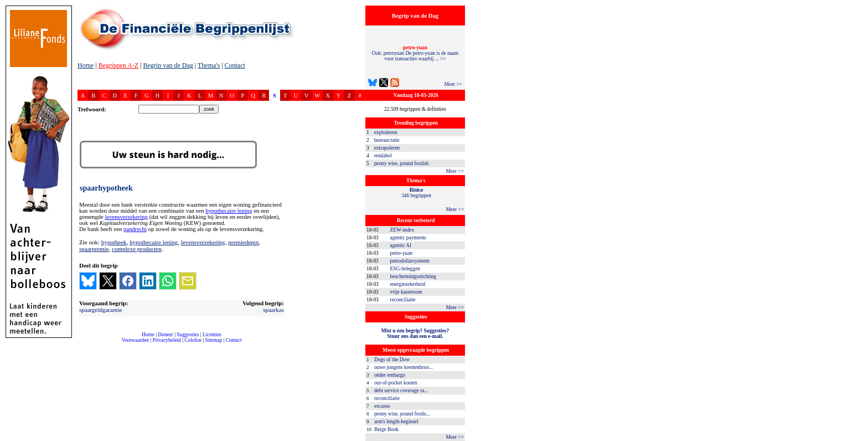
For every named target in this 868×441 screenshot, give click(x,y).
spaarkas (273, 310)
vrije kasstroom (406, 292)
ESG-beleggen (405, 269)
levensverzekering (126, 217)
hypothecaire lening (229, 211)
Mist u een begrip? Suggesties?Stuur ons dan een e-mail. (415, 334)
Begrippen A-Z (118, 65)
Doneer (165, 335)
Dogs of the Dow (392, 360)
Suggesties (188, 335)
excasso (382, 406)
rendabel (383, 156)
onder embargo (390, 375)
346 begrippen (416, 193)
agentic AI (401, 245)
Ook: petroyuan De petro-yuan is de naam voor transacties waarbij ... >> (415, 53)
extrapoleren (387, 148)
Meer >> (453, 84)
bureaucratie (387, 140)
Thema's (209, 65)
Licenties (212, 335)
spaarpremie (94, 249)
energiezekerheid (408, 284)
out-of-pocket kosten (396, 383)
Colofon (193, 340)
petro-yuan (401, 253)
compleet (83, 344)
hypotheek (114, 242)
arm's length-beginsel (396, 422)
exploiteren (386, 132)
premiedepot (243, 242)
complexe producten (137, 249)
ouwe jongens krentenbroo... (404, 367)
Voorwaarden (135, 340)
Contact (235, 65)
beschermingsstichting (413, 276)
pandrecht (135, 229)
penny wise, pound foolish (401, 163)
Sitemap (213, 340)
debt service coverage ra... (401, 391)
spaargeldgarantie (100, 310)
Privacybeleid (167, 340)
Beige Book (386, 429)
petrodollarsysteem (410, 261)
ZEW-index (402, 230)
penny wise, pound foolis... (402, 414)
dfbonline (857, 438)
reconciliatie (403, 300)
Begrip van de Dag (168, 65)
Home (86, 65)
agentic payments (408, 238)
